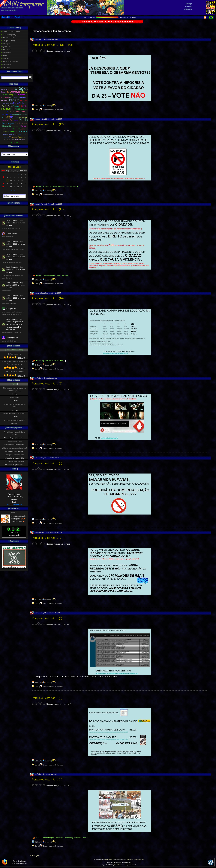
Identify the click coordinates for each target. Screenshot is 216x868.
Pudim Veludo (15, 398)
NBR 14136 (22, 117)
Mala (10, 112)
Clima (6, 95)
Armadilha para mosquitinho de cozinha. (15, 433)
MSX (8, 117)
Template (22, 131)
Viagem (15, 137)
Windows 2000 (9, 140)
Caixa (9, 92)
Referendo (59, 110)
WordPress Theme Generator (135, 860)
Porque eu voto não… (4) (47, 780)
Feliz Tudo (24, 100)
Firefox (4, 106)
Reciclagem (8, 123)
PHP (16, 120)
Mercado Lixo (7, 114)
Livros (11, 17)
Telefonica (13, 132)
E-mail (17, 17)
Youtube (14, 142)
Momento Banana (19, 114)
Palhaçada (4, 121)
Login (23, 17)
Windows (22, 137)
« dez (13, 190)
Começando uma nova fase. (15, 455)
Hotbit (4, 56)
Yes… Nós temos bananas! (15, 372)
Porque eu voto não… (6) (47, 618)
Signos (23, 126)
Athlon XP (4, 89)
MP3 (3, 117)
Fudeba (16, 106)
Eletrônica (13, 100)
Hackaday (5, 50)
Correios (5, 97)
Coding (11, 95)
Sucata (23, 129)
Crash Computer (119, 865)
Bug (26, 89)
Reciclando (21, 123)
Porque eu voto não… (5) (47, 698)
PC (11, 120)
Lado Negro (15, 109)
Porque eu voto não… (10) (48, 298)
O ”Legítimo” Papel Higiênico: (15, 462)
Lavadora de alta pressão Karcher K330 (15, 406)
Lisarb (6, 112)
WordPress (109, 860)
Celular (24, 92)
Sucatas (4, 132)
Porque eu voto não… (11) (48, 209)
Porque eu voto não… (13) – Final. (52, 45)
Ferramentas (8, 103)
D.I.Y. (11, 97)
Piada (23, 120)
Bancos (11, 89)
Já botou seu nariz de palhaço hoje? (15, 448)
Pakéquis (5, 44)
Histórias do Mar (8, 38)
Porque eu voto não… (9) (47, 384)
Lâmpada (24, 109)
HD (21, 106)
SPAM (10, 129)
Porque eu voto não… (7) (47, 538)
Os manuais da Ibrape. (15, 441)
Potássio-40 (6, 53)
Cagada (4, 92)
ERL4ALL (5, 67)
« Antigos (35, 855)
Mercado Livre (19, 112)
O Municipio (6, 65)
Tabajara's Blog (7, 41)
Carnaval (16, 92)
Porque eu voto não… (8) (47, 463)
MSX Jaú (14, 117)
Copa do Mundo (19, 95)
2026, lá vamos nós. (15, 354)
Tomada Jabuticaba (10, 134)
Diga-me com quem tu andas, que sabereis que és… (15, 389)
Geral (37, 110)
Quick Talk (5, 47)
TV (10, 137)
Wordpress (20, 140)
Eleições (4, 100)
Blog (19, 88)
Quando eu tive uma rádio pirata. (15, 414)
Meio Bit (5, 59)
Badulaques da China (10, 32)
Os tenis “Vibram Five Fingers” (15, 420)
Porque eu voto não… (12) (48, 124)
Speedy (16, 129)
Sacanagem (16, 126)
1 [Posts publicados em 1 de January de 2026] (18, 174)
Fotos (4, 17)
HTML (24, 106)
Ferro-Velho (19, 103)
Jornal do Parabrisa (9, 62)
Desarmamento (49, 110)
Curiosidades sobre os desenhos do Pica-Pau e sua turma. (15, 363)
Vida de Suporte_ (8, 35)
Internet (5, 109)
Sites (5, 129)
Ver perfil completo (14, 505)
